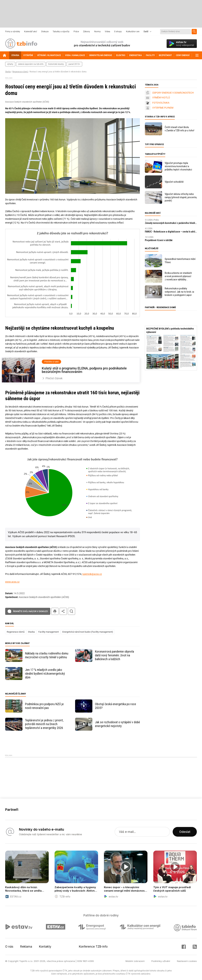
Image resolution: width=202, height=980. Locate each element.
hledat (71, 611)
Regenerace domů (20, 72)
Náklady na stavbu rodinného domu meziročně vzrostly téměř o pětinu (47, 655)
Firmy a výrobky (13, 32)
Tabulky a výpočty (61, 32)
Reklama (26, 947)
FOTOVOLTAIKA (161, 103)
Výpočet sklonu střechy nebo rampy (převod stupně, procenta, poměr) (181, 197)
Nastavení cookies (187, 961)
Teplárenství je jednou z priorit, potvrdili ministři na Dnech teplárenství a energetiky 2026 (44, 724)
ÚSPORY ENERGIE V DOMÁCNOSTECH (173, 93)
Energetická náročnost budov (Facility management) (88, 632)
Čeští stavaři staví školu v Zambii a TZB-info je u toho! (179, 129)
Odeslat (185, 832)
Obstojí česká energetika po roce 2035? (116, 706)
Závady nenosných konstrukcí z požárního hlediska (171, 223)
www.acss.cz (12, 582)
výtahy (10, 64)
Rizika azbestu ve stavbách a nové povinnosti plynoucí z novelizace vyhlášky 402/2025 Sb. (178, 276)
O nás (9, 947)
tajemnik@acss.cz (92, 574)
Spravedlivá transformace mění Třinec (180, 261)
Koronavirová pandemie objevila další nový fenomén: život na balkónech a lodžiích (114, 655)
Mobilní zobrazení (135, 961)
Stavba (8, 72)
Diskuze (45, 32)
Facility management (49, 632)
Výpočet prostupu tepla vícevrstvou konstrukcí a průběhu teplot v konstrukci (178, 166)
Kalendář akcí (31, 32)
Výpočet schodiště (174, 182)
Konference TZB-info (93, 947)
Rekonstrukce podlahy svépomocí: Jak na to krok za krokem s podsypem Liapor (179, 292)
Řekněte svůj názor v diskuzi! (30, 611)
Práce (76, 32)
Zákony (86, 32)
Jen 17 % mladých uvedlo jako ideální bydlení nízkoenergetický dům (45, 674)
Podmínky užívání (161, 961)
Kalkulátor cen (133, 32)
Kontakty (45, 947)
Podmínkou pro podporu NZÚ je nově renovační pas (44, 706)
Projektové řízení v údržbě (159, 240)
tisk (55, 611)
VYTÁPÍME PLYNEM (163, 108)
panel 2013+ (74, 64)
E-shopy (118, 32)
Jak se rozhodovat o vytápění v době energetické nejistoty (117, 724)
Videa (107, 32)
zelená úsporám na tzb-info (31, 64)
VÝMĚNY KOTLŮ (161, 98)
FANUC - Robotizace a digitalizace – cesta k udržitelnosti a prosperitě (171, 232)
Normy (97, 32)
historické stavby (56, 64)
